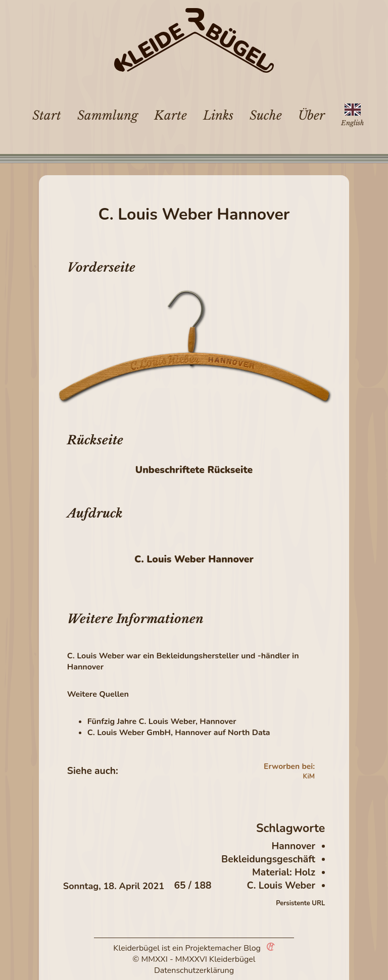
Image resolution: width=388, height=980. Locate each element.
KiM (309, 777)
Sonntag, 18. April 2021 (114, 886)
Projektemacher (214, 948)
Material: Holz (284, 872)
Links (218, 115)
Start (47, 115)
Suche (266, 115)
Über (311, 115)
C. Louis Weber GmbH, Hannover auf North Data (179, 733)
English (352, 123)
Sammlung (108, 115)
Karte (171, 115)
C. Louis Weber (281, 886)
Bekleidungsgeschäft (268, 859)
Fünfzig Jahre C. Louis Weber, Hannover (162, 721)
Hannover (294, 846)
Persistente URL (300, 903)
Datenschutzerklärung (194, 970)
